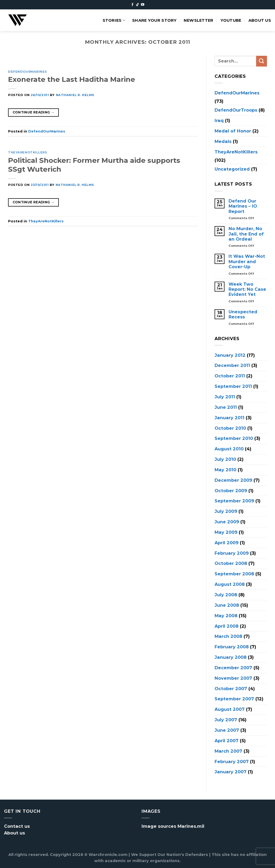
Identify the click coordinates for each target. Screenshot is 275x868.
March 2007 (228, 751)
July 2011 (225, 397)
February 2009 (232, 553)
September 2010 (234, 438)
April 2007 (227, 740)
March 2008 (228, 636)
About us (260, 20)
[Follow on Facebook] (132, 5)
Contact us (17, 826)
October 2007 (231, 688)
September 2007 (234, 699)
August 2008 (230, 584)
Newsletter (199, 20)
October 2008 (231, 563)
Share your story (154, 20)
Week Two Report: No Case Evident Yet (247, 289)
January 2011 (229, 417)
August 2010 (229, 449)
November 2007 (233, 678)
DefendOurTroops (236, 110)
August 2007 (230, 709)
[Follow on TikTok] (137, 5)
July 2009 (226, 511)
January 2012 (230, 355)
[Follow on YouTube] (143, 5)
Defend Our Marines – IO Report (243, 206)
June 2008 (227, 605)
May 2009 (226, 532)
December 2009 (233, 480)
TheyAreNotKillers (28, 152)
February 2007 (232, 761)
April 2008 (227, 626)
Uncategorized (232, 169)
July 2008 (226, 595)
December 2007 (233, 667)
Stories (114, 20)
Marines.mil (191, 826)
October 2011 (230, 376)
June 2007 (227, 730)
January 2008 (231, 657)
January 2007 (231, 772)
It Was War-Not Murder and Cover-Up (247, 262)
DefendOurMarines (28, 72)
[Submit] (262, 61)
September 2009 (234, 501)
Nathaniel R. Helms (75, 95)
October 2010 (230, 428)
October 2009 (231, 490)
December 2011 (232, 365)
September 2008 (234, 574)
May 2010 (225, 469)
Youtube (231, 20)
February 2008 (232, 647)
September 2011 (233, 386)
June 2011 (226, 407)
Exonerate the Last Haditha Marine (72, 79)
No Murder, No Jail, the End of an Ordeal (246, 234)
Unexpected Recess (243, 314)
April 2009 (227, 542)
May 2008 (226, 615)
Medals (223, 141)
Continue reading (34, 112)
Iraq (219, 120)
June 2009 (227, 522)
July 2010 (225, 459)
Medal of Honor (233, 131)
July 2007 (226, 720)
